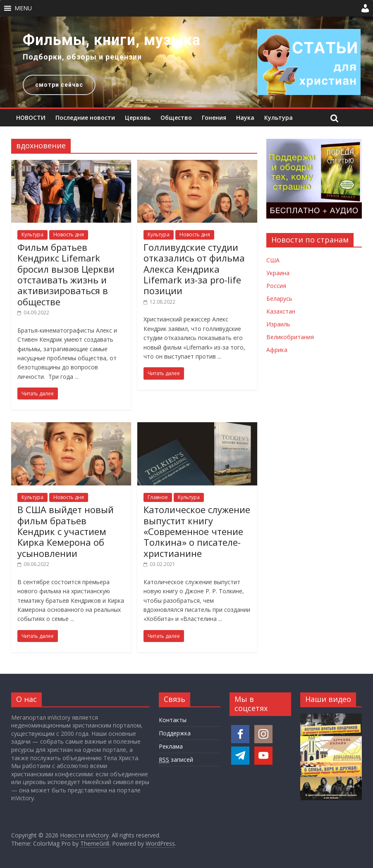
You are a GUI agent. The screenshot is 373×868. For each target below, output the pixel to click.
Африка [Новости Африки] (277, 350)
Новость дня (69, 234)
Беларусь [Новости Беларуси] (279, 298)
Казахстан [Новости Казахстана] (281, 311)
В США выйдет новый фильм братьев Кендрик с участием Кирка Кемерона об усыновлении (66, 531)
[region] (186, 62)
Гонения (214, 118)
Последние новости (85, 118)
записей (176, 760)
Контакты (173, 720)
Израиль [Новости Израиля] (278, 324)
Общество (176, 118)
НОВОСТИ (31, 118)
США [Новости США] (273, 260)
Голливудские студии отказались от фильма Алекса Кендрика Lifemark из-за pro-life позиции (194, 269)
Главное (158, 497)
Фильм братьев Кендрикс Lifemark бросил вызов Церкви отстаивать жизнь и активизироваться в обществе (66, 274)
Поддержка (175, 733)
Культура (279, 118)
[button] (23, 8)
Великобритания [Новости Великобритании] (290, 337)
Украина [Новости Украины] (278, 273)
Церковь (138, 118)
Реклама (171, 746)
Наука (245, 118)
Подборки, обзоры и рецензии (82, 57)
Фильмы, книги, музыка (112, 40)
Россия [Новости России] (276, 286)
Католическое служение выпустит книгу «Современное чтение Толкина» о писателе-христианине (197, 531)
